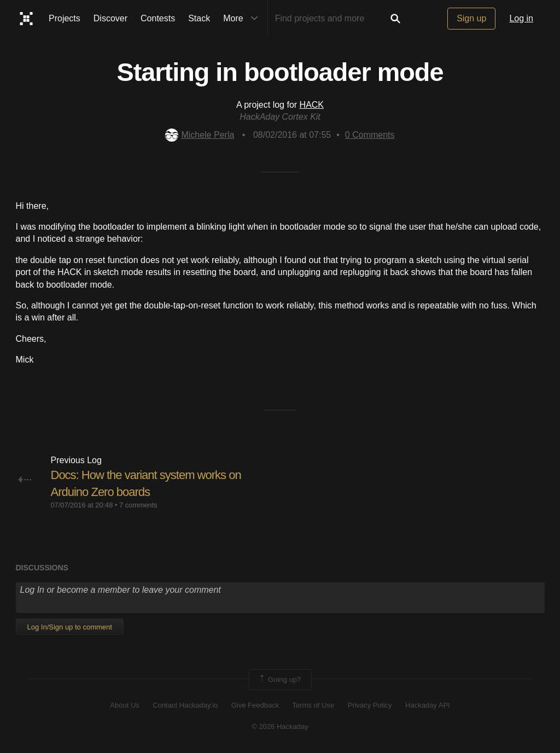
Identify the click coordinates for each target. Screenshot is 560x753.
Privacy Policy (370, 705)
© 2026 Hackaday (280, 726)
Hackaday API (428, 705)
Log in (521, 18)
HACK (312, 105)
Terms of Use (314, 705)
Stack (199, 18)
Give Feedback (255, 705)
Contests (158, 18)
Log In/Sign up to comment (70, 627)
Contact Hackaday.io (185, 705)
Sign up (471, 18)
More (243, 19)
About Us (124, 705)
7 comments (138, 505)
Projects (65, 18)
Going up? (279, 680)
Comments (370, 135)
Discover (110, 18)
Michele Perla (200, 135)
